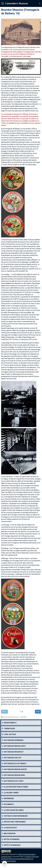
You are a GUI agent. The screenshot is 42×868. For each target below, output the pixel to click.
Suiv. (38, 712)
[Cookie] (5, 863)
